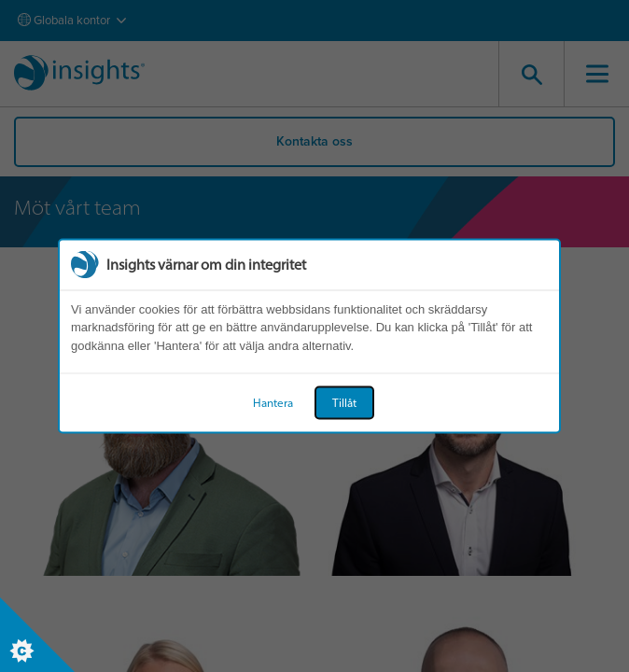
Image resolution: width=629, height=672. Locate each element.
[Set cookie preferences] (37, 635)
